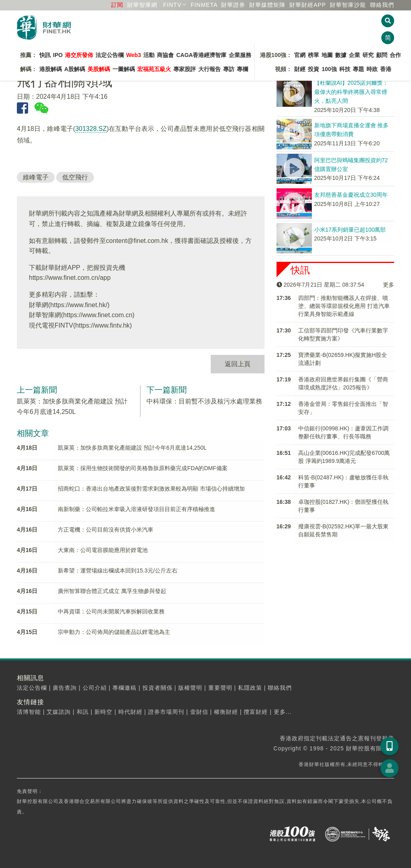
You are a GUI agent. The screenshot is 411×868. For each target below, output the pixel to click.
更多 (389, 285)
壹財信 (199, 712)
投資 (313, 69)
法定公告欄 (110, 55)
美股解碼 (99, 69)
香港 (386, 69)
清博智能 (29, 712)
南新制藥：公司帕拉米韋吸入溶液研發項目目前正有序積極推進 (136, 509)
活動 (149, 55)
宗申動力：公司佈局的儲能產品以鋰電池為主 (114, 632)
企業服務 (240, 55)
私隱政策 (250, 688)
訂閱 (117, 5)
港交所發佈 (79, 55)
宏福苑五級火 (154, 69)
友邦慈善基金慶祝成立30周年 (351, 195)
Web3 (133, 55)
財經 (300, 69)
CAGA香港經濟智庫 (201, 55)
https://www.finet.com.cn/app (70, 278)
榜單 (313, 55)
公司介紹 (95, 688)
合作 (395, 55)
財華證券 (233, 5)
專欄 (242, 69)
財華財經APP (308, 5)
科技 (345, 69)
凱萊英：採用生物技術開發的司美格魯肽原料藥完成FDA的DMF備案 (142, 468)
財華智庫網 (142, 5)
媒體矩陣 (267, 5)
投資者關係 (158, 688)
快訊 (45, 55)
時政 (372, 69)
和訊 (83, 712)
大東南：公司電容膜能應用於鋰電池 (103, 550)
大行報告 (210, 69)
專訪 (229, 69)
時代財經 (130, 712)
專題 (358, 69)
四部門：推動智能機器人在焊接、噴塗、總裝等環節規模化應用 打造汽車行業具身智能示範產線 (344, 306)
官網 (300, 55)
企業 (354, 55)
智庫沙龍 (348, 5)
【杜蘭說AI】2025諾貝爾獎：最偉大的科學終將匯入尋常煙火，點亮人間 (351, 92)
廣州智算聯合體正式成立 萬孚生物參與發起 (112, 591)
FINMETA (204, 5)
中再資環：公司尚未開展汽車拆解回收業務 (111, 611)
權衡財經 (226, 712)
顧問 (382, 55)
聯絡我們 (382, 5)
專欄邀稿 (124, 688)
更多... (283, 712)
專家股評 (185, 69)
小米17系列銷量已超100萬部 (350, 230)
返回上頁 (238, 364)
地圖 (327, 55)
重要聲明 (220, 688)
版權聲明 (190, 688)
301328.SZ (91, 129)
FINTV (172, 5)
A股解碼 (75, 69)
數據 (341, 55)
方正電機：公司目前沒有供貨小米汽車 (106, 530)
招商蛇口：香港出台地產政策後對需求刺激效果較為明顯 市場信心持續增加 (151, 489)
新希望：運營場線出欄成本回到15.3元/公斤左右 (117, 571)
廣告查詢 (65, 688)
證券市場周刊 (166, 712)
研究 (368, 55)
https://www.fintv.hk (103, 325)
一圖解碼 (124, 69)
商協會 (165, 55)
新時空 (103, 712)
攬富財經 (256, 712)
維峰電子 (36, 177)
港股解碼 (51, 69)
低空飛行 (75, 177)
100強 (329, 69)
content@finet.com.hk (137, 241)
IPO (58, 55)
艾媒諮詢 (59, 712)
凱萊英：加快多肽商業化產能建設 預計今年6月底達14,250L (132, 448)
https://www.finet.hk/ (79, 305)
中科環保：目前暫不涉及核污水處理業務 (204, 401)
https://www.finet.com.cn (98, 315)
